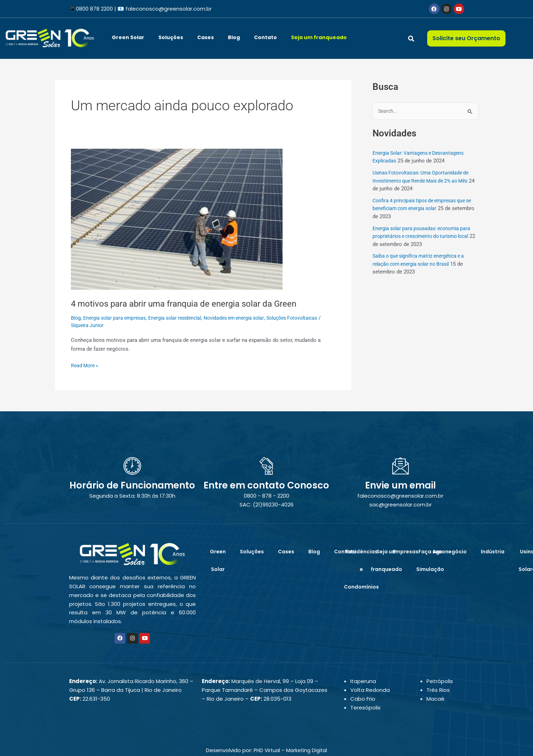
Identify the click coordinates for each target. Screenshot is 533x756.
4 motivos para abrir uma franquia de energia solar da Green (192, 303)
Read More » (86, 365)
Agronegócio (450, 552)
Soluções (171, 37)
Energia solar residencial (183, 318)
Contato (265, 37)
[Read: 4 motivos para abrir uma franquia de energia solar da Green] (177, 219)
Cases (205, 37)
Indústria (493, 552)
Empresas (406, 552)
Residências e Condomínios (361, 569)
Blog (234, 37)
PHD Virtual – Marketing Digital (290, 750)
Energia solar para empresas (118, 318)
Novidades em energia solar (247, 318)
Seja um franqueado (319, 37)
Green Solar (128, 37)
